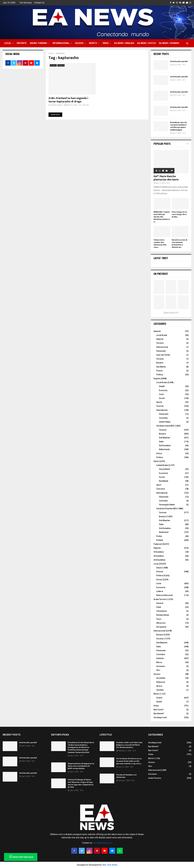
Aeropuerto (161, 627)
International (162, 410)
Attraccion (161, 623)
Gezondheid (164, 469)
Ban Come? (159, 710)
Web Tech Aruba (110, 865)
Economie (163, 473)
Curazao (160, 359)
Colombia (163, 418)
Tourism (160, 406)
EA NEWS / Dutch (147, 43)
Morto (93, 43)
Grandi (159, 698)
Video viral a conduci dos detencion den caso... (160, 244)
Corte (159, 583)
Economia (161, 587)
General (160, 603)
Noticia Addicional (164, 595)
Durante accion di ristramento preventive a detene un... (180, 244)
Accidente (161, 678)
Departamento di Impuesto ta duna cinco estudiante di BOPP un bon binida (81, 766)
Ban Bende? (159, 714)
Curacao (53, 65)
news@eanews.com (103, 843)
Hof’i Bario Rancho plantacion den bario (166, 178)
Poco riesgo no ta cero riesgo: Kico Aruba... (179, 214)
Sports (159, 402)
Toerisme (161, 489)
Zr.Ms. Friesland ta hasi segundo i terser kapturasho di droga (68, 100)
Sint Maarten (164, 438)
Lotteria (160, 591)
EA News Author (57, 105)
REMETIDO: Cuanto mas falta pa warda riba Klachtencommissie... (162, 217)
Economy (163, 390)
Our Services (26, 3)
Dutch (156, 461)
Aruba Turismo (38, 43)
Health (162, 386)
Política (160, 375)
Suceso (79, 43)
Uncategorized (160, 717)
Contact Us (39, 3)
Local (8, 43)
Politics (160, 457)
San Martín (161, 367)
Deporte (22, 43)
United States (165, 422)
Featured (61, 65)
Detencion (161, 682)
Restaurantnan (163, 615)
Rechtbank (164, 481)
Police (159, 453)
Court (161, 394)
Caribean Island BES (165, 426)
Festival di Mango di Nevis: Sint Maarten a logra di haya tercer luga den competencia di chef (81, 783)
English (157, 379)
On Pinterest (161, 274)
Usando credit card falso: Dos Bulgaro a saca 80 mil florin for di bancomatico (129, 745)
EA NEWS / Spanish (169, 43)
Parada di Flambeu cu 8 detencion (126, 776)
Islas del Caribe (163, 355)
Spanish (157, 331)
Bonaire (160, 363)
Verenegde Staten (167, 505)
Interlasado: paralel (179, 61)
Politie (159, 536)
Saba (161, 442)
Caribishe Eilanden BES (167, 509)
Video (106, 43)
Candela (160, 690)
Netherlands (164, 449)
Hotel (159, 607)
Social (162, 398)
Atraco (159, 686)
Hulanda (160, 658)
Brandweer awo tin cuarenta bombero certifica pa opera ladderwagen (179, 126)
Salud (159, 568)
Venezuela (161, 351)
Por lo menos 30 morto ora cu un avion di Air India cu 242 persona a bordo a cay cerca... (129, 761)
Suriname (161, 666)
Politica (160, 576)
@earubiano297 (171, 313)
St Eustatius (159, 556)
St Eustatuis (159, 552)
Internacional (61, 43)
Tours (159, 619)
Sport (159, 485)
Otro (158, 670)
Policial (160, 572)
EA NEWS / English (124, 43)
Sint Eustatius (165, 445)
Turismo (160, 343)
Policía (159, 371)
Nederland (164, 532)
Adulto (159, 702)
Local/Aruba (162, 335)
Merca (159, 662)
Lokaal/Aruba (162, 465)
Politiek (160, 540)
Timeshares (162, 611)
